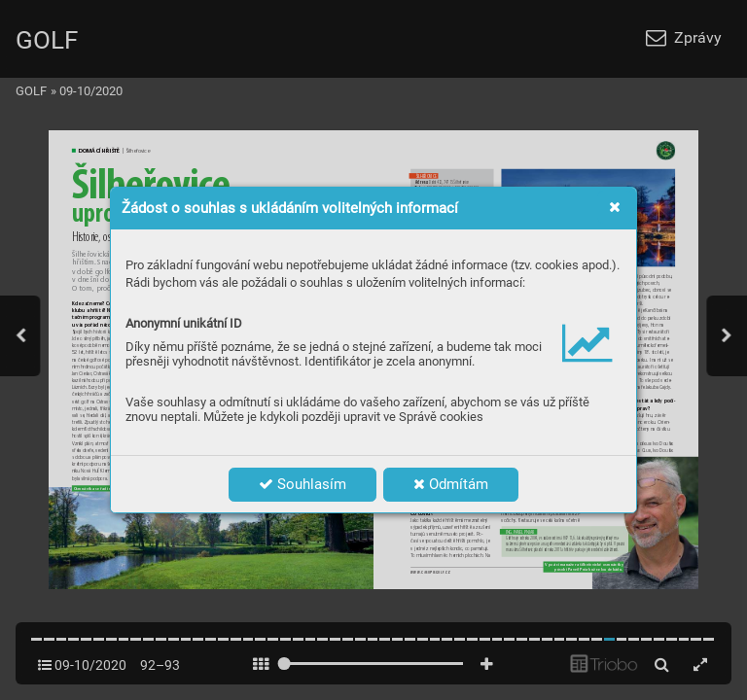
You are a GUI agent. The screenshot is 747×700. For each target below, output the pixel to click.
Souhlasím (302, 484)
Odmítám (451, 484)
